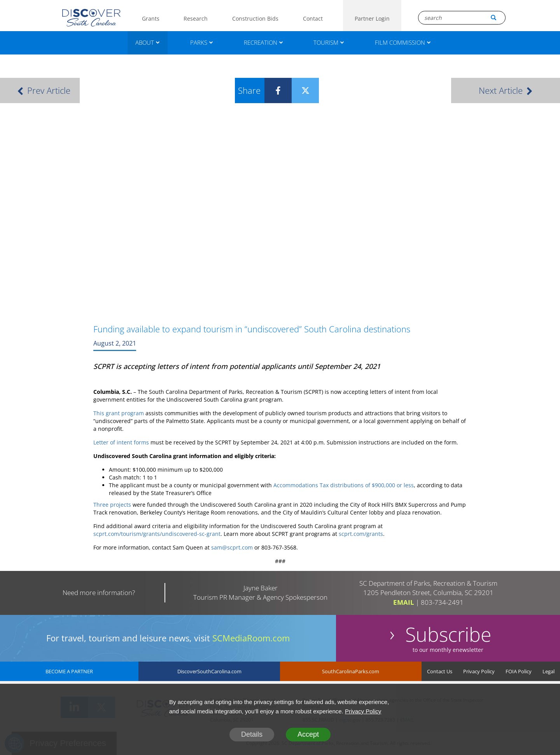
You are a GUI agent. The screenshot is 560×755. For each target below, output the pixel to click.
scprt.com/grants (361, 534)
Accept (308, 734)
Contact (313, 18)
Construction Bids (255, 18)
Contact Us (440, 671)
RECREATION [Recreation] (263, 42)
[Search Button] (493, 18)
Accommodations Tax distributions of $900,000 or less (344, 485)
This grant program (119, 413)
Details (252, 734)
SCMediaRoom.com (251, 638)
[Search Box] (462, 18)
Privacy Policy (479, 671)
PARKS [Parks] (202, 42)
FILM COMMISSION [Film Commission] (403, 42)
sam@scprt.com (232, 547)
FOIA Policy (519, 671)
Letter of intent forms (121, 442)
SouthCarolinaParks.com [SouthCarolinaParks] (351, 671)
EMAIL (404, 602)
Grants (151, 18)
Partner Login (372, 18)
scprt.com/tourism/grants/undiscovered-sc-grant (157, 534)
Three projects (112, 505)
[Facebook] (272, 90)
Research (196, 18)
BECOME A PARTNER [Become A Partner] (69, 671)
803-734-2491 (442, 602)
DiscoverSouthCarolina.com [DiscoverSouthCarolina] (209, 671)
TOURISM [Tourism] (329, 42)
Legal (549, 671)
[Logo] (91, 18)
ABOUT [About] (148, 42)
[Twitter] (299, 90)
